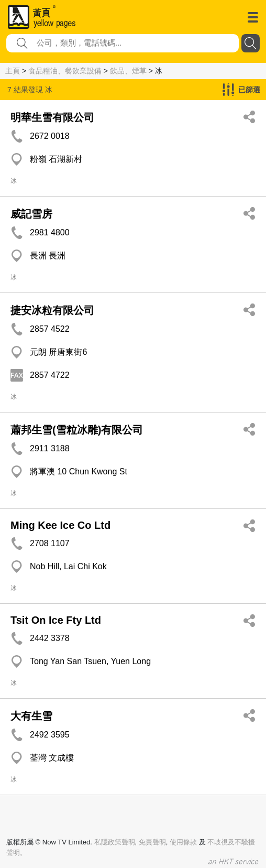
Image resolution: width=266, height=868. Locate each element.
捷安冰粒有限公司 (52, 310)
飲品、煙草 (128, 71)
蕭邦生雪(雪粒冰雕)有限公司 (77, 430)
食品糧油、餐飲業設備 (65, 71)
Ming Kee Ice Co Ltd (60, 525)
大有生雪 (31, 716)
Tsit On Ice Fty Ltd (56, 620)
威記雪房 (31, 214)
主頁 (13, 71)
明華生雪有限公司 (52, 117)
